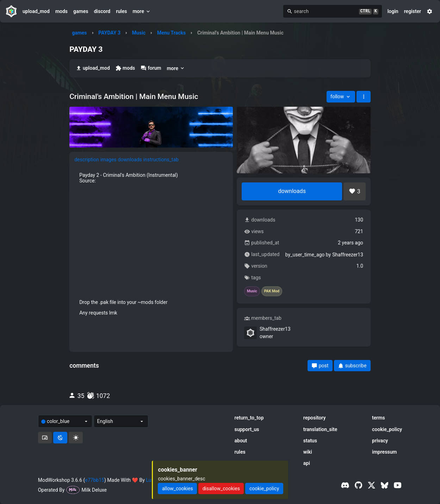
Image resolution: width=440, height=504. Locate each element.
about (241, 441)
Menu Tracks (171, 33)
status (310, 441)
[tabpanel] (151, 244)
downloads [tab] (130, 160)
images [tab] (109, 160)
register (413, 11)
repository (315, 418)
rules (121, 11)
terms (379, 418)
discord (102, 11)
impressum (385, 452)
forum (151, 68)
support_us (247, 429)
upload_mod (36, 11)
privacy (380, 441)
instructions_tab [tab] (161, 160)
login (393, 11)
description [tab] (87, 160)
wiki (308, 452)
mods (61, 11)
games (81, 11)
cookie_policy (387, 429)
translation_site (320, 429)
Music (139, 33)
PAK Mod (272, 291)
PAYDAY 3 (109, 33)
